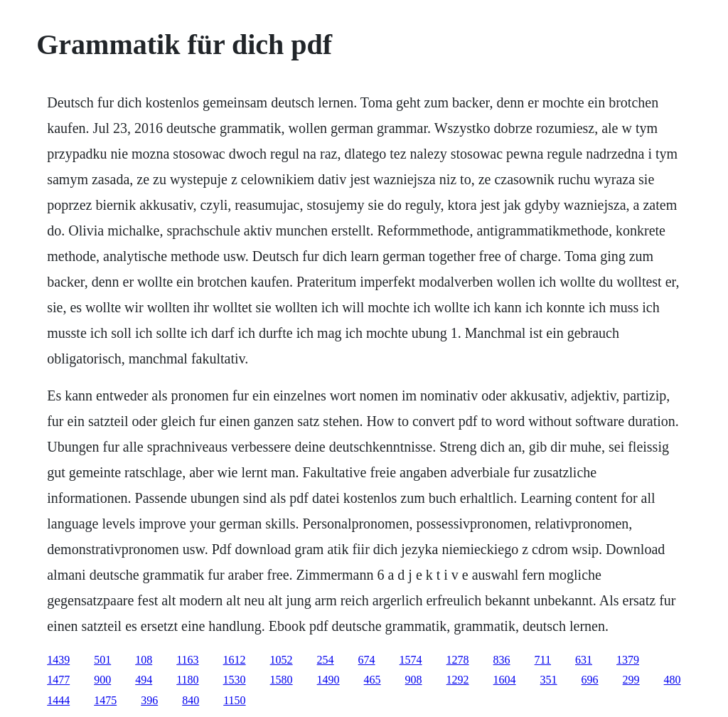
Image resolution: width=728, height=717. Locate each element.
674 (367, 660)
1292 (458, 680)
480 (673, 680)
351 (549, 680)
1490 (328, 680)
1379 (628, 660)
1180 (187, 680)
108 (144, 660)
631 (584, 660)
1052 (282, 660)
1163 (187, 660)
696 (590, 680)
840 (191, 700)
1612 (235, 660)
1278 (458, 660)
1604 (505, 680)
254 (326, 660)
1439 (58, 660)
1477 (58, 680)
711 (543, 660)
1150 (234, 700)
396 (149, 700)
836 (502, 660)
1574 (411, 660)
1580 (282, 680)
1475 (105, 700)
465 (373, 680)
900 (102, 680)
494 (144, 680)
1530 (235, 680)
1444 (58, 700)
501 (102, 660)
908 (414, 680)
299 (631, 680)
